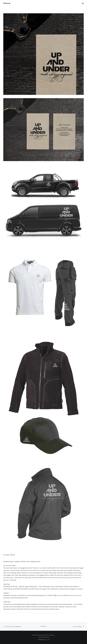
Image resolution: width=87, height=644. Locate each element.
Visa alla (44, 626)
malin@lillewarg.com (44, 640)
